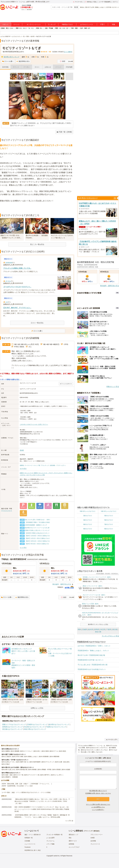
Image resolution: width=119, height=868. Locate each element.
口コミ (37, 67)
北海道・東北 (5, 28)
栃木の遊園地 (6, 751)
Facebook (28, 847)
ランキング (52, 24)
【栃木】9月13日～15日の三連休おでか (37, 544)
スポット (5, 24)
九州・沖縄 (83, 28)
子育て (102, 24)
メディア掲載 (50, 844)
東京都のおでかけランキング (13, 729)
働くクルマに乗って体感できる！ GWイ (38, 520)
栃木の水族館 (66, 770)
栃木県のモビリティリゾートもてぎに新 (37, 528)
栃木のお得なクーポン (8, 762)
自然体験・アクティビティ (58, 465)
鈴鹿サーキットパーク (26, 473)
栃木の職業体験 (55, 757)
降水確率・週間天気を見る (62, 584)
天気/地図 (69, 67)
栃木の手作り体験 (18, 757)
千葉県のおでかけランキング (56, 727)
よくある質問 (50, 838)
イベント (17, 24)
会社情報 (93, 841)
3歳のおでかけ (109, 516)
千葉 (29, 28)
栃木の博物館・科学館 (45, 770)
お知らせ (48, 67)
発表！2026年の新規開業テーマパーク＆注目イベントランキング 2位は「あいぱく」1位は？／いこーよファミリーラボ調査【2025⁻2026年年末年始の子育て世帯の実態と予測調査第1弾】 (42, 809)
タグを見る (23, 469)
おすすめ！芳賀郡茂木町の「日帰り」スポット (94, 646)
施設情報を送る (23, 61)
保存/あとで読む (91, 2)
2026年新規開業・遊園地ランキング (36, 525)
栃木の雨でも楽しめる (8, 770)
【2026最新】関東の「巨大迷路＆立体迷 (37, 522)
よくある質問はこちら (98, 807)
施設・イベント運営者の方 (33, 835)
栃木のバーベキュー (26, 751)
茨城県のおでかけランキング (37, 724)
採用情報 (71, 844)
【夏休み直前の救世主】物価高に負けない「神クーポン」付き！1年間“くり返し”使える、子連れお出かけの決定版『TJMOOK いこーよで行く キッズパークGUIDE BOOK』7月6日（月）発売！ (42, 801)
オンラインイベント (34, 24)
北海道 (11, 28)
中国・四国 (74, 28)
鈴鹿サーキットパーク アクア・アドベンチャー (49, 473)
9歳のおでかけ (109, 529)
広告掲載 (27, 841)
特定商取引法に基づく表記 (33, 850)
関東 (17, 28)
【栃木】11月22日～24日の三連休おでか (38, 536)
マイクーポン (78, 2)
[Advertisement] (37, 208)
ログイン (115, 2)
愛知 (41, 28)
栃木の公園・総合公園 (62, 762)
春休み (82, 7)
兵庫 (67, 28)
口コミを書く (8, 61)
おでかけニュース (87, 24)
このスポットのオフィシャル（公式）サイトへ (34, 424)
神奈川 (25, 28)
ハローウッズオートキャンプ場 (35, 475)
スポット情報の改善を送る (10, 379)
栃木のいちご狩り (57, 775)
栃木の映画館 (33, 770)
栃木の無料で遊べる (22, 762)
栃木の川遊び (6, 764)
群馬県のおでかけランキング (13, 727)
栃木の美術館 (57, 770)
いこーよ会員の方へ (98, 810)
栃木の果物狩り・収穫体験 (10, 777)
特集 (114, 24)
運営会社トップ (73, 835)
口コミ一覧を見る (37, 323)
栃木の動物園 (15, 751)
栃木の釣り (37, 751)
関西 (57, 28)
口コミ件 (68, 52)
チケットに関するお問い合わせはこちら (98, 804)
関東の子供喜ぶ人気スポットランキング (37, 530)
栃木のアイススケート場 (32, 775)
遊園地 (22, 465)
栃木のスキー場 (18, 775)
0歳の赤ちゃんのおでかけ (88, 511)
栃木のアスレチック (48, 762)
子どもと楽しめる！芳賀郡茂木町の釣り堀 (93, 665)
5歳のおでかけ (109, 520)
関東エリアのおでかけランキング (14, 724)
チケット (16, 67)
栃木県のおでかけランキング (59, 724)
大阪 (60, 28)
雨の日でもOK (90, 7)
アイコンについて (7, 511)
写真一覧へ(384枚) (64, 132)
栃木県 (91, 629)
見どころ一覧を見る (37, 244)
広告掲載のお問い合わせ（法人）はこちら (98, 793)
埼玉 (32, 28)
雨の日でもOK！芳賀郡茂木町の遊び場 (91, 655)
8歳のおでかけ (88, 529)
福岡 (89, 28)
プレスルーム (50, 841)
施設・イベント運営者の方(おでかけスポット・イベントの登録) (31, 792)
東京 (21, 28)
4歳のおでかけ (88, 520)
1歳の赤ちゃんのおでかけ (109, 511)
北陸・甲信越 (49, 28)
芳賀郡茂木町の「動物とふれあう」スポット (93, 651)
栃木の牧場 (45, 751)
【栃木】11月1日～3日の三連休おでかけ (37, 538)
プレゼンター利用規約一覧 (54, 835)
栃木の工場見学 (6, 757)
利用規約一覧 (29, 838)
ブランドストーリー (97, 835)
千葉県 (109, 629)
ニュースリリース (30, 844)
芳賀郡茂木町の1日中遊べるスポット (91, 660)
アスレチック (45, 465)
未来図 (93, 838)
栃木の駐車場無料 (35, 762)
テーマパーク (29, 465)
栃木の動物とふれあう (31, 757)
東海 (38, 28)
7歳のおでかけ (109, 524)
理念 (70, 838)
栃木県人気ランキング (12, 57)
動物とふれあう (100, 7)
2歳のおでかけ (88, 516)
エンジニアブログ (74, 847)
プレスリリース (95, 844)
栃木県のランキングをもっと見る (98, 624)
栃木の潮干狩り (45, 775)
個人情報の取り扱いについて (98, 791)
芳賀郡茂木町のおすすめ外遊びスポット (92, 669)
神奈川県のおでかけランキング (35, 729)
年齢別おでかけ (67, 24)
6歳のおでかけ (88, 524)
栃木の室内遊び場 (22, 770)
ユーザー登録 (6, 792)
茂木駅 (22, 450)
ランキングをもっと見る (110, 636)
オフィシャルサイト (66, 384)
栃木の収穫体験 (44, 757)
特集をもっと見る (113, 387)
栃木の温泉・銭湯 (7, 775)
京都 (64, 28)
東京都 (115, 629)
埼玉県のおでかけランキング (34, 727)
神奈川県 (98, 632)
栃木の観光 (63, 751)
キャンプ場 (37, 465)
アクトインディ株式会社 (92, 831)
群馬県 (97, 629)
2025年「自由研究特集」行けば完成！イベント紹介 (17, 786)
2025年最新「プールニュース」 (41, 784)
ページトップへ (112, 740)
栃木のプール (54, 751)
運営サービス (73, 841)
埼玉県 (103, 629)
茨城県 (85, 629)
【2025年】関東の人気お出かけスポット (37, 533)
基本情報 (5, 67)
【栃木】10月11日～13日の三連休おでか (38, 541)
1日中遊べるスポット (113, 7)
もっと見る (23, 548)
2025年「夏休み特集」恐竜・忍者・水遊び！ (15, 784)
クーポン (27, 67)
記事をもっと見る (37, 708)
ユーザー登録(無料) (105, 2)
